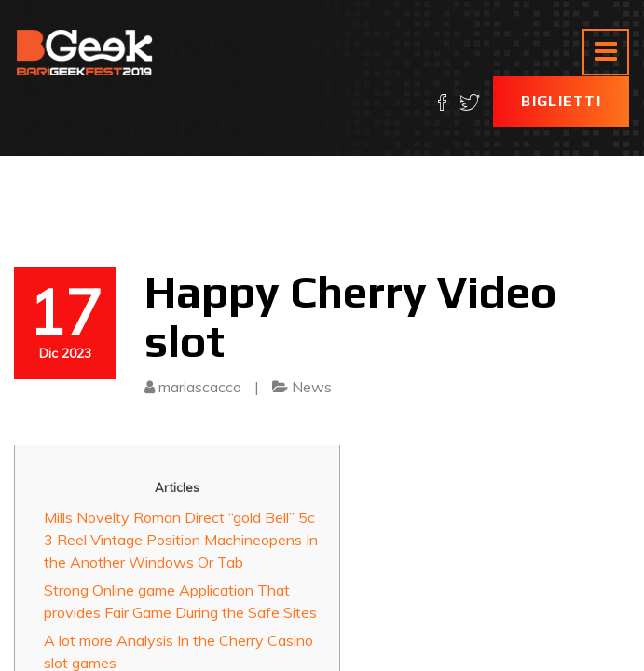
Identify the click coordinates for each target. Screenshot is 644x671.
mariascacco (200, 387)
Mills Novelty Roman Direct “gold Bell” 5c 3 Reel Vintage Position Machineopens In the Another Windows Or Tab (181, 540)
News (312, 387)
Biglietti (561, 101)
